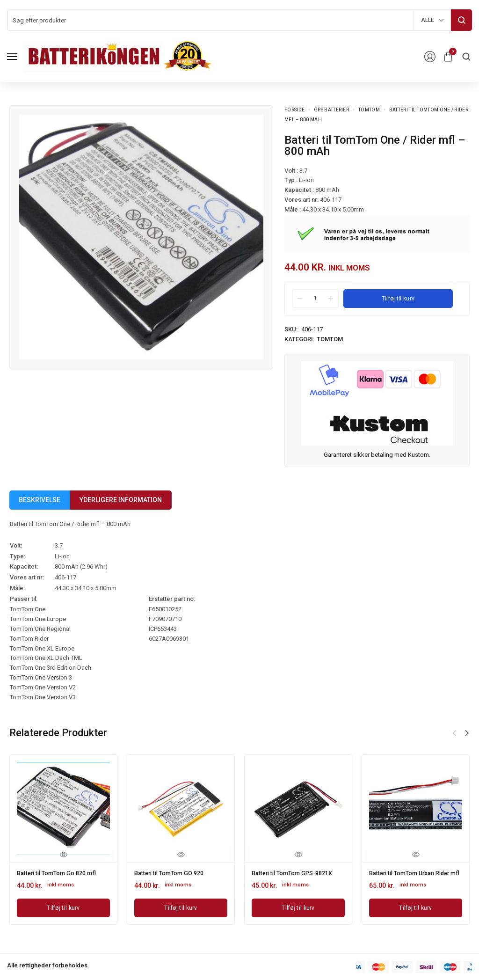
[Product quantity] (315, 298)
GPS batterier (331, 110)
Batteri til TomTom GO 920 (174, 873)
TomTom (369, 110)
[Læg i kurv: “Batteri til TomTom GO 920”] (181, 907)
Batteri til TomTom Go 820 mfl (62, 873)
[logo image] (119, 56)
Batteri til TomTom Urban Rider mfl (407, 876)
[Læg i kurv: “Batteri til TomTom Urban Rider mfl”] (416, 913)
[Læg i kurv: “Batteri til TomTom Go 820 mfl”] (63, 907)
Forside (294, 110)
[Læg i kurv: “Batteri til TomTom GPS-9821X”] (298, 907)
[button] (467, 733)
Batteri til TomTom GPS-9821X (298, 873)
